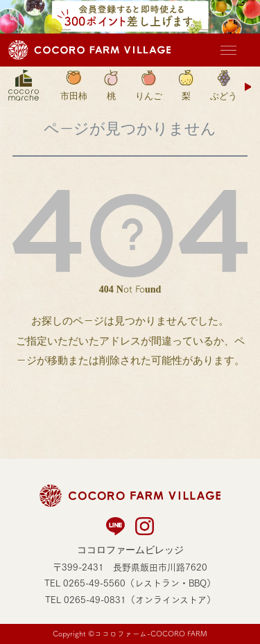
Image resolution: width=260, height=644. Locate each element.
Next (249, 87)
